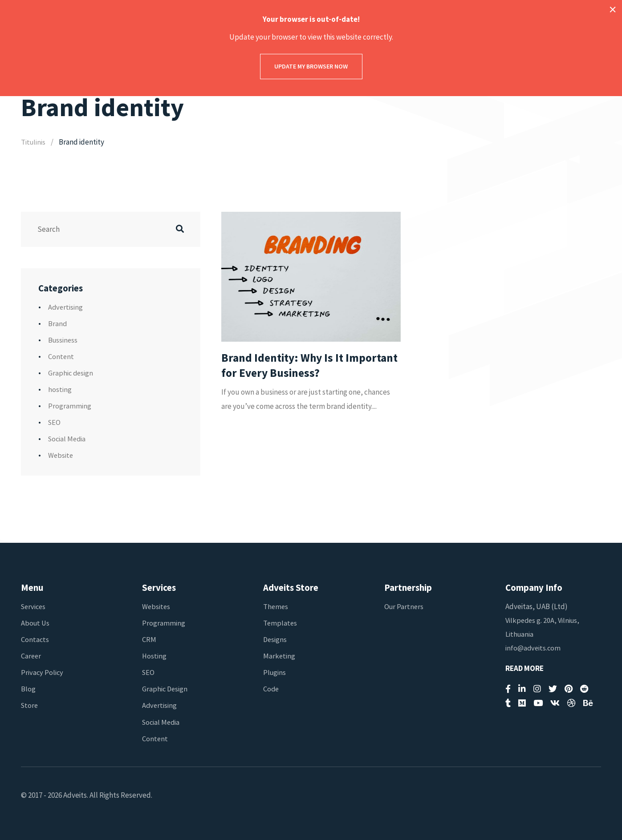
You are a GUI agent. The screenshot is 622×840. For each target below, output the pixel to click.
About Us (36, 623)
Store (30, 705)
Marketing (279, 656)
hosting (60, 389)
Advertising (66, 307)
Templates (281, 623)
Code (271, 689)
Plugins (275, 672)
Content (61, 356)
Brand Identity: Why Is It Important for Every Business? (300, 366)
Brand (58, 323)
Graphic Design (165, 689)
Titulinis (34, 142)
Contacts (35, 639)
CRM (149, 639)
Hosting (154, 656)
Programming (70, 406)
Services (34, 606)
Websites (157, 606)
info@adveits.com (534, 648)
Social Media (68, 439)
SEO (55, 422)
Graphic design (71, 373)
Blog (28, 689)
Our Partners (405, 606)
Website (61, 455)
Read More (524, 668)
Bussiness (63, 340)
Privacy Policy (43, 672)
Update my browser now (311, 66)
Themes (276, 606)
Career (31, 656)
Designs (275, 639)
